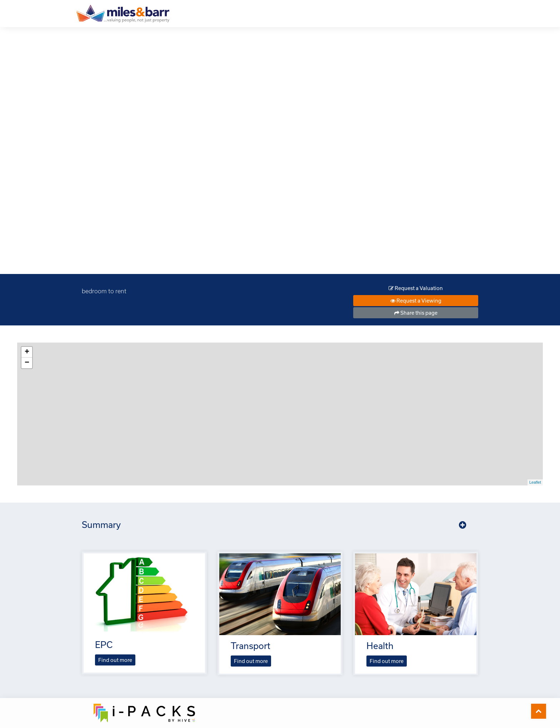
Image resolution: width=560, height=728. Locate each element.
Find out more (115, 660)
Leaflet (535, 482)
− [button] (27, 363)
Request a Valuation (416, 288)
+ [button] (27, 352)
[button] (463, 525)
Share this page (416, 313)
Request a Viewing (416, 301)
